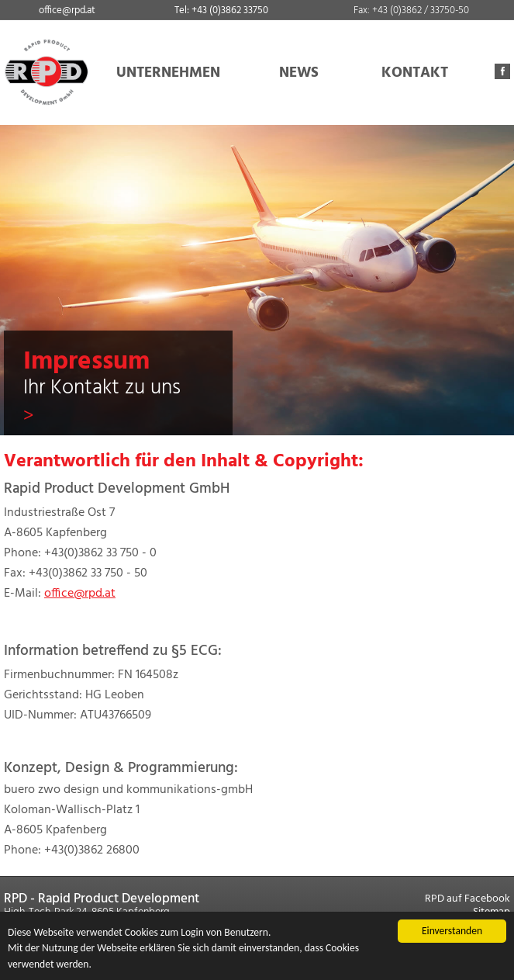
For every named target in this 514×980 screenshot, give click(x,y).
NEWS (299, 73)
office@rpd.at (67, 10)
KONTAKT (415, 73)
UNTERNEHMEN (168, 73)
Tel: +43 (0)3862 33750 (221, 10)
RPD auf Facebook (467, 899)
